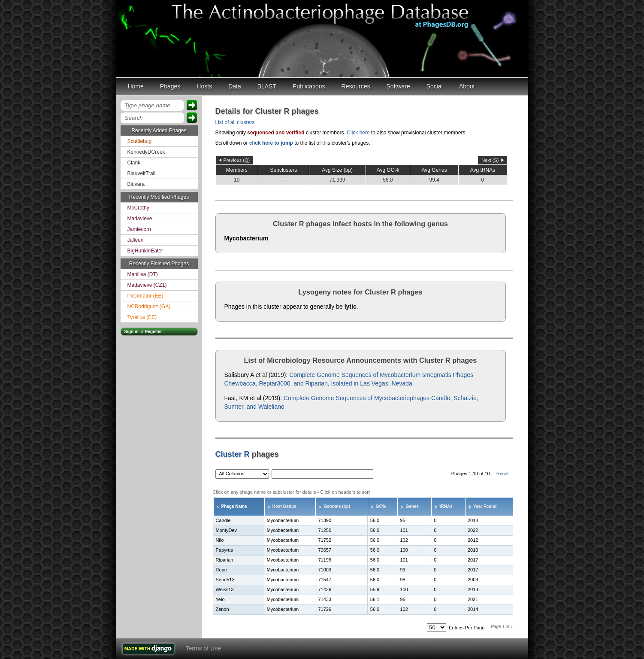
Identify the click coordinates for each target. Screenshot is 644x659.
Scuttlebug (140, 141)
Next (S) (490, 160)
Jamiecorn (139, 229)
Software (398, 86)
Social (435, 86)
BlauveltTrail (142, 173)
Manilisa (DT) (143, 274)
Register (153, 332)
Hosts (204, 86)
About (467, 86)
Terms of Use (203, 648)
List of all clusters (235, 122)
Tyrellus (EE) (142, 317)
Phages (170, 86)
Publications (309, 86)
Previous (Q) (237, 160)
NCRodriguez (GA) (149, 307)
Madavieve (140, 219)
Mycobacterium (246, 238)
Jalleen (136, 240)
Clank (134, 163)
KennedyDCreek (146, 152)
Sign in (132, 332)
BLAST (267, 86)
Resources (356, 86)
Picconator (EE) (145, 296)
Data (235, 86)
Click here (358, 133)
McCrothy (138, 208)
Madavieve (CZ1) (147, 285)
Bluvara (136, 184)
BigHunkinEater (145, 251)
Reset (503, 474)
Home (136, 86)
